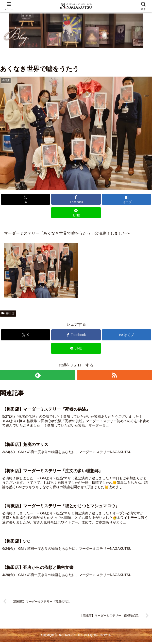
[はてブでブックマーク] (127, 199)
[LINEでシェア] (76, 213)
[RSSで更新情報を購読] (114, 375)
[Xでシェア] (25, 199)
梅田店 (8, 313)
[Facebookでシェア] (76, 199)
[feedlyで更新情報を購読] (38, 375)
